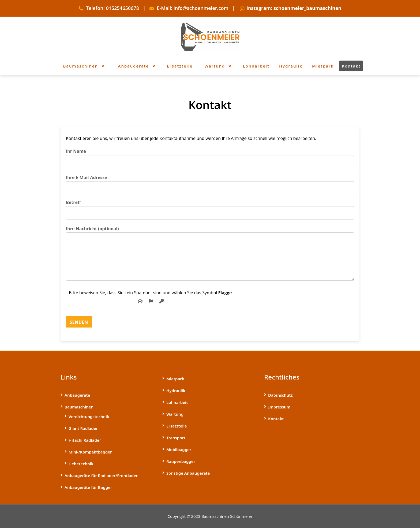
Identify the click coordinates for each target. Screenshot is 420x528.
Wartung (175, 414)
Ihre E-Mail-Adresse (210, 184)
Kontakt (276, 419)
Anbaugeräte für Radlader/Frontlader (101, 475)
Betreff (210, 209)
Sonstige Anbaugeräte (188, 473)
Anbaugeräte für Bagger (88, 487)
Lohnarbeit (177, 402)
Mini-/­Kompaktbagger (90, 452)
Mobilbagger (179, 449)
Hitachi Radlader (85, 440)
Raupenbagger (181, 461)
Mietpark (175, 379)
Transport (176, 438)
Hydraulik (176, 391)
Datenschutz (280, 395)
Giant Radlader (83, 428)
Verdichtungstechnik (89, 417)
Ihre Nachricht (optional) (210, 253)
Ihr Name (210, 158)
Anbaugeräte (77, 395)
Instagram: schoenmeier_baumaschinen (294, 8)
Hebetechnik (81, 464)
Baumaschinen (79, 407)
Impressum (279, 407)
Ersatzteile (177, 426)
